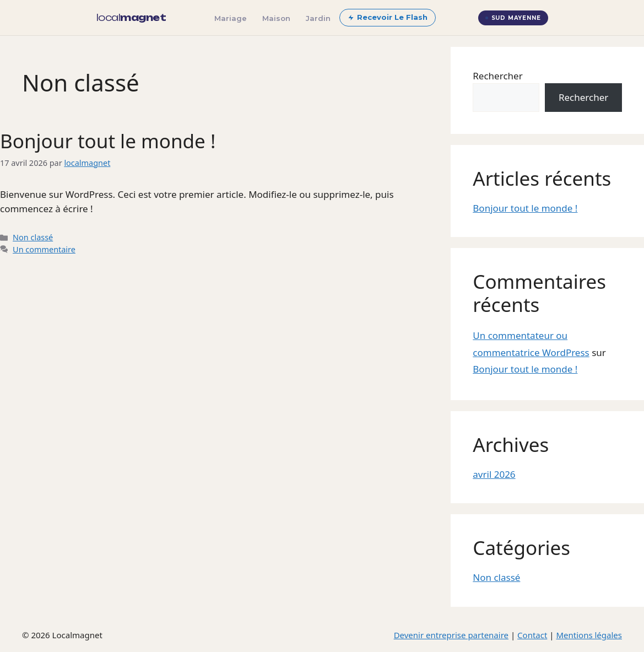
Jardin (318, 18)
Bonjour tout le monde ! (108, 141)
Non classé (33, 237)
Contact (532, 635)
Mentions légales (589, 635)
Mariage (231, 18)
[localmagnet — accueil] (131, 18)
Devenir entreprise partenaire (451, 635)
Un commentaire (44, 249)
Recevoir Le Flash (388, 17)
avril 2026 (494, 474)
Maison (276, 18)
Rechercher (497, 76)
